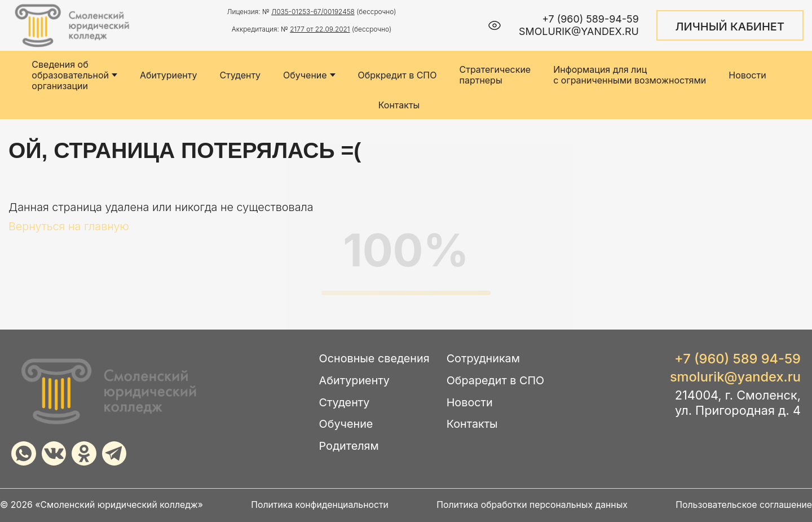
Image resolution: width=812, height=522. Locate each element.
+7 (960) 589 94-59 (738, 359)
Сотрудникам (483, 359)
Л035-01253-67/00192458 (313, 12)
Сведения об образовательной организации (74, 75)
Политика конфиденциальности (320, 505)
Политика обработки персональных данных (532, 505)
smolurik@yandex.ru (579, 31)
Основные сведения (374, 359)
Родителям (349, 446)
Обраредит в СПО (496, 381)
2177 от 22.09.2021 (320, 29)
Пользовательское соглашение (744, 505)
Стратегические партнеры (495, 75)
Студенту (240, 75)
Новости (747, 75)
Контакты (399, 105)
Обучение (309, 75)
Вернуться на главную (69, 226)
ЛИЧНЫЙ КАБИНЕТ (730, 27)
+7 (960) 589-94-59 (590, 19)
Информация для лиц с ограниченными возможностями (630, 75)
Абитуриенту (168, 75)
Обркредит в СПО (398, 75)
